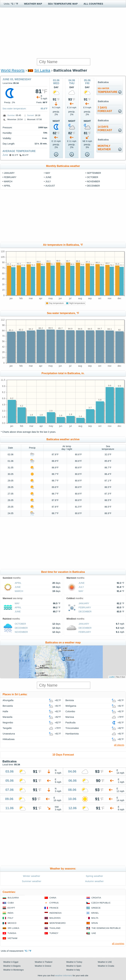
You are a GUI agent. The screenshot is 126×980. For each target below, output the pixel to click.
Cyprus (54, 903)
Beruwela (8, 706)
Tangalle (7, 728)
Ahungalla (8, 700)
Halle (5, 711)
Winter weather (31, 876)
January (9, 173)
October (93, 177)
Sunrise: (11, 115)
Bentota (70, 700)
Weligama (71, 706)
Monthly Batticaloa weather (63, 166)
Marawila (8, 717)
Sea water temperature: (14, 109)
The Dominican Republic (106, 928)
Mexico (12, 923)
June (5, 155)
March (8, 181)
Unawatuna (9, 734)
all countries (118, 944)
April (7, 186)
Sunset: (31, 115)
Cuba (11, 903)
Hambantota (72, 734)
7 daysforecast (105, 109)
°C (12, 4)
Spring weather (94, 876)
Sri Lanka (42, 70)
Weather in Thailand (44, 962)
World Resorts (13, 70)
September (94, 173)
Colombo (70, 711)
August (50, 186)
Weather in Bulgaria (12, 966)
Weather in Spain (74, 966)
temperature (108, 90)
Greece (96, 908)
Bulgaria (13, 898)
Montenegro (58, 923)
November (93, 181)
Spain (95, 923)
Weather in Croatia (106, 966)
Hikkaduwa (9, 739)
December (93, 186)
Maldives (55, 918)
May (48, 173)
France (54, 908)
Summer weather (32, 881)
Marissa (70, 717)
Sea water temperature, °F (63, 313)
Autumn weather (94, 881)
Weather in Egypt (11, 962)
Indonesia (55, 913)
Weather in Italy (73, 970)
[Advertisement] (63, 33)
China (53, 898)
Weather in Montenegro (13, 970)
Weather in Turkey (74, 962)
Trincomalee (72, 728)
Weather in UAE (105, 962)
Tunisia (12, 933)
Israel (95, 913)
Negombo (8, 723)
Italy (10, 918)
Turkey (54, 933)
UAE (94, 933)
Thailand (55, 928)
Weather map (33, 4)
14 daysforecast (105, 128)
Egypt (11, 908)
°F (17, 4)
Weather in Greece (43, 966)
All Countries (93, 4)
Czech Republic (101, 903)
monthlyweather (104, 148)
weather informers (63, 976)
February (10, 177)
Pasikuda (70, 723)
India (10, 913)
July (48, 181)
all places (119, 745)
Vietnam (12, 938)
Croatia (96, 898)
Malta (95, 918)
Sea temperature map (63, 4)
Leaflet (112, 677)
